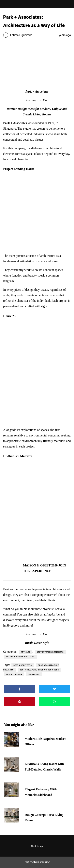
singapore (34, 674)
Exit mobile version (37, 862)
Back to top (37, 846)
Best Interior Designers (50, 652)
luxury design (14, 674)
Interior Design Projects (20, 657)
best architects (23, 665)
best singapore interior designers (39, 670)
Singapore (13, 625)
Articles (26, 652)
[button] (69, 4)
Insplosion (53, 614)
